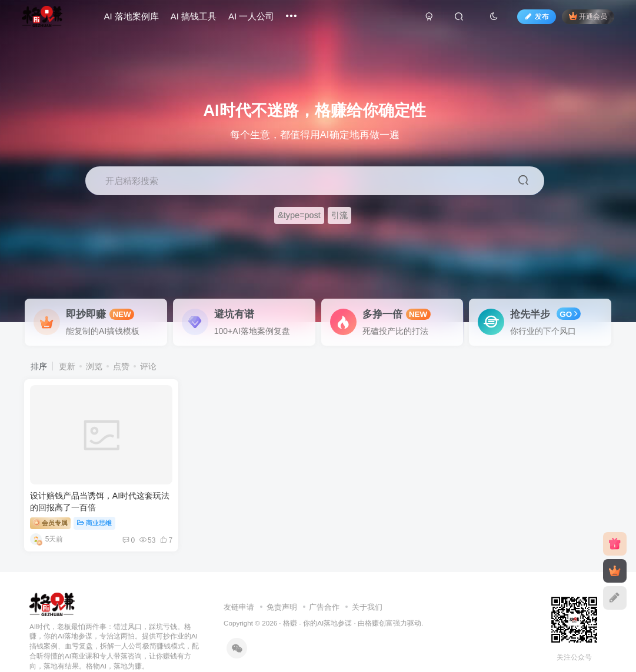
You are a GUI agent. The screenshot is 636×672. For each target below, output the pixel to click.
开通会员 (583, 19)
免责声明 (282, 588)
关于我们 (367, 588)
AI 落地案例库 (136, 20)
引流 (339, 216)
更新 (67, 366)
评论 (148, 366)
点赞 (121, 366)
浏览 (94, 366)
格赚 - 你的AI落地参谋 (317, 604)
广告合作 (324, 588)
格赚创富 (379, 604)
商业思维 (95, 503)
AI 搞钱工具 (198, 20)
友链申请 (239, 588)
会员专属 (51, 503)
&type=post (299, 216)
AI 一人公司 (257, 20)
